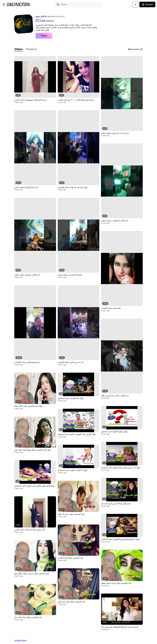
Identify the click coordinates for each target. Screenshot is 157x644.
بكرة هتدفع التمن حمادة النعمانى (27, 362)
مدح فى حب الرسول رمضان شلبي (115, 133)
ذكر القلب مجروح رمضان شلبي (27, 275)
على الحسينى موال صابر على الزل (71, 602)
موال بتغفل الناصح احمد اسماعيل (114, 432)
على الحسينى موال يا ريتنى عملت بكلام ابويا (32, 574)
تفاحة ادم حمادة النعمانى (111, 308)
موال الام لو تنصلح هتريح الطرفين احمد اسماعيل (120, 539)
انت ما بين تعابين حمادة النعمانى (71, 362)
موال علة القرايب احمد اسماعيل (71, 398)
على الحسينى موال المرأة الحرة (70, 558)
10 (25, 641)
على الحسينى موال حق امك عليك (71, 514)
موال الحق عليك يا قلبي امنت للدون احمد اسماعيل (35, 486)
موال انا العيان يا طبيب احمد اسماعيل (73, 470)
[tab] (18, 49)
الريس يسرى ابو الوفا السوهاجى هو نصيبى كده (120, 627)
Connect (147, 4)
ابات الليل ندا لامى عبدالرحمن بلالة (115, 396)
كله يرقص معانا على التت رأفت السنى (30, 530)
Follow (44, 36)
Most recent (135, 49)
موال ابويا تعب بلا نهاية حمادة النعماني (73, 187)
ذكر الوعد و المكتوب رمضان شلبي (115, 221)
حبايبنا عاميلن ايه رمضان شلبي (70, 275)
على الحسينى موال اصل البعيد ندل (28, 617)
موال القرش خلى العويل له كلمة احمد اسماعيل (77, 434)
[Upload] (135, 4)
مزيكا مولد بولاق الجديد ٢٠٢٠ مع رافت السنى (76, 100)
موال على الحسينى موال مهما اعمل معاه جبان (33, 450)
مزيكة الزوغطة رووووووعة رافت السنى (30, 100)
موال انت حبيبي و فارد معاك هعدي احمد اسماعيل (121, 468)
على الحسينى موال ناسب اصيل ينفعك (116, 583)
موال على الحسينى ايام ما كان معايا (28, 406)
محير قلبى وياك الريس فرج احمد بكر (116, 504)
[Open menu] (4, 4)
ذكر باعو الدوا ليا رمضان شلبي (26, 187)
